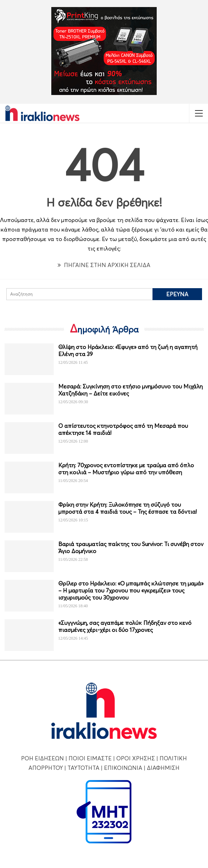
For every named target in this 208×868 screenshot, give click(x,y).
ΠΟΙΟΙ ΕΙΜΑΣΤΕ (90, 758)
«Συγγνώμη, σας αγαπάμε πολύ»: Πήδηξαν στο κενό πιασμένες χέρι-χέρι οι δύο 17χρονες (125, 626)
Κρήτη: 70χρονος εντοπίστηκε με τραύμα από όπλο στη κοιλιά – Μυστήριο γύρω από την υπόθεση (126, 469)
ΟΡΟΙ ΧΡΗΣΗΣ (136, 758)
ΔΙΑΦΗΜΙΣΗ (163, 768)
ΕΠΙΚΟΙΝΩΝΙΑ (123, 768)
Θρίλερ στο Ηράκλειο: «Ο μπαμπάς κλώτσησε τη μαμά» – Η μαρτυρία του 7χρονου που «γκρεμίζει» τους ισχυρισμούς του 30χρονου (131, 590)
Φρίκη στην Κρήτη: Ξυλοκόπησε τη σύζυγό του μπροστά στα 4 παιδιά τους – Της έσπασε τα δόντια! (128, 508)
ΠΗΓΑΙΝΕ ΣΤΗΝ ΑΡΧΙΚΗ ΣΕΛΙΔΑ (104, 265)
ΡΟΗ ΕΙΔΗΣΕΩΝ (43, 758)
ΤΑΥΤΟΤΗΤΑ (83, 768)
